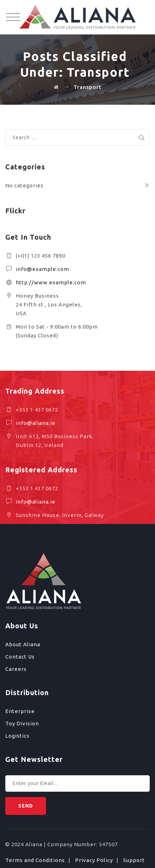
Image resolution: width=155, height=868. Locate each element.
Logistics (17, 736)
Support (134, 860)
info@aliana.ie (36, 423)
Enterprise (20, 711)
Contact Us (20, 657)
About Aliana (23, 644)
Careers (16, 669)
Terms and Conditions (35, 860)
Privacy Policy (94, 860)
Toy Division (22, 723)
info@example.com (42, 269)
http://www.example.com (51, 282)
